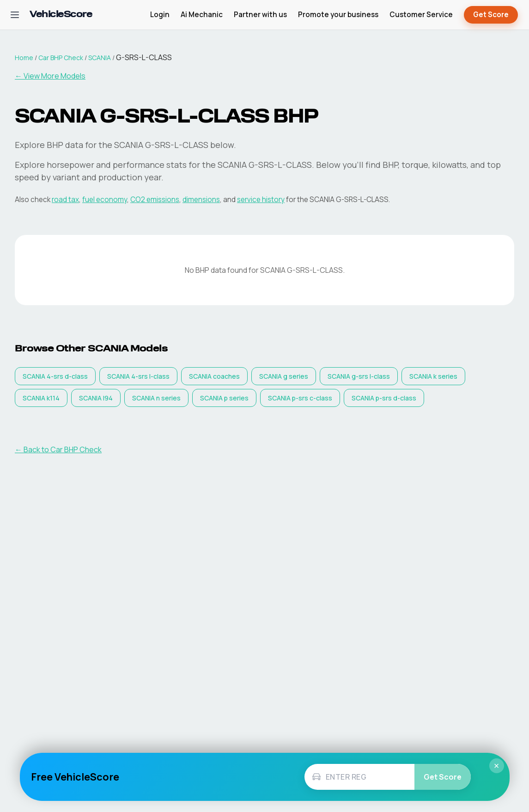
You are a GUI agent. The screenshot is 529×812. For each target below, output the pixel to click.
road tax (65, 200)
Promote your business (338, 15)
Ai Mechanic (202, 15)
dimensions (201, 200)
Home (24, 58)
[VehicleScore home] (61, 15)
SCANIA (100, 58)
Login (160, 15)
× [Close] (497, 766)
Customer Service (421, 15)
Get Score (491, 15)
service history (261, 200)
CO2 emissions (155, 200)
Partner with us (260, 15)
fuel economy (105, 200)
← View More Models (50, 76)
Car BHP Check (61, 58)
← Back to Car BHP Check (58, 449)
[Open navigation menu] (15, 15)
